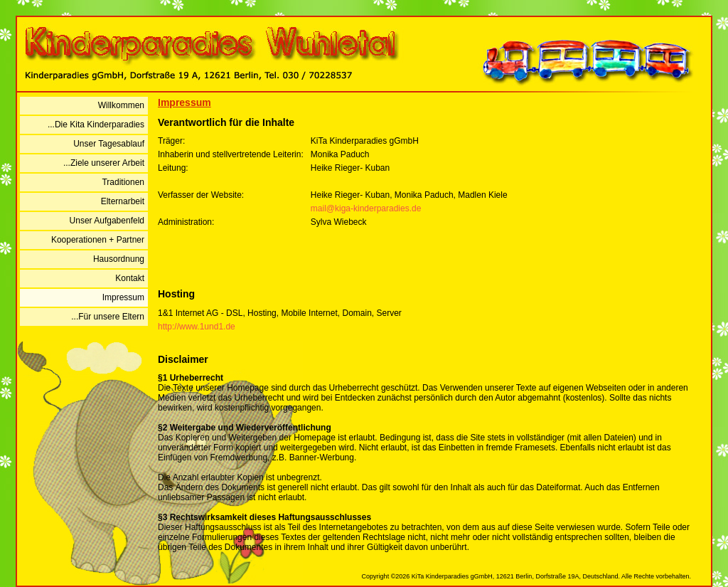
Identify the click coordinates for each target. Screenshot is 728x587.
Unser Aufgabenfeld (107, 221)
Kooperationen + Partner (98, 240)
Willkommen (121, 105)
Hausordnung (119, 259)
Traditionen (123, 182)
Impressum (123, 297)
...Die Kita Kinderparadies (96, 125)
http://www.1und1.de (197, 327)
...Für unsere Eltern (108, 317)
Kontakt (130, 278)
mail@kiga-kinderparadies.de (366, 208)
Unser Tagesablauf (109, 144)
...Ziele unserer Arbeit (104, 163)
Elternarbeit (123, 201)
